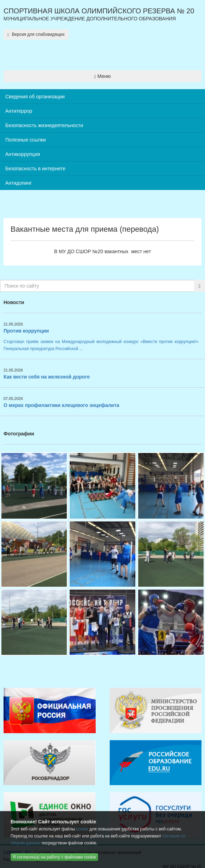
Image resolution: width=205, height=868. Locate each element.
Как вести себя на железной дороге (47, 377)
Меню (102, 76)
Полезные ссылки (25, 140)
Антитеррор (19, 111)
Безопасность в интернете (35, 169)
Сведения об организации (35, 97)
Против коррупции (26, 331)
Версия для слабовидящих (36, 34)
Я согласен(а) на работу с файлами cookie (54, 857)
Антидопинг (19, 183)
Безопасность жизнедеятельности (44, 125)
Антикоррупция (23, 154)
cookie (82, 829)
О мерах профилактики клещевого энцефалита (61, 405)
